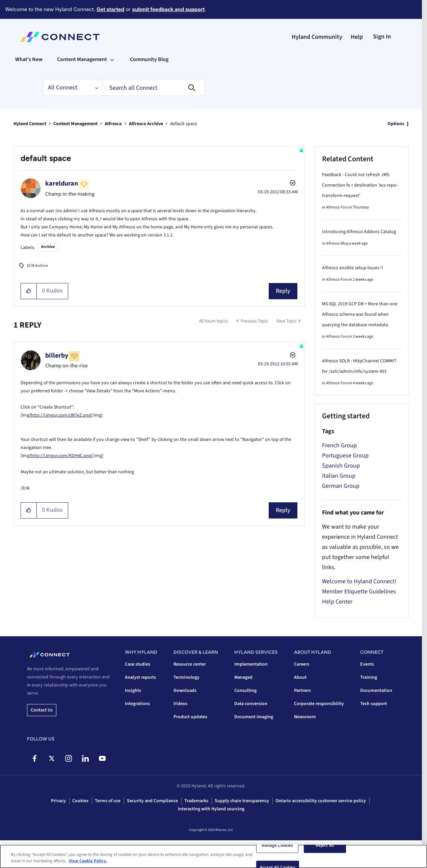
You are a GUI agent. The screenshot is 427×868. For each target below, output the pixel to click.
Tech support (373, 704)
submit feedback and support (168, 9)
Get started (110, 9)
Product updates (190, 717)
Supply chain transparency (242, 801)
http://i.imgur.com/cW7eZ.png (61, 415)
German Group (341, 486)
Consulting (245, 691)
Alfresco (113, 124)
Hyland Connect (30, 124)
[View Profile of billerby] (57, 356)
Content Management (75, 124)
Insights (133, 691)
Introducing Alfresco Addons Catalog (359, 232)
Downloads (185, 691)
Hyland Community (317, 37)
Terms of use (108, 801)
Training (369, 677)
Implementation (251, 664)
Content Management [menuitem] (82, 59)
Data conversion (251, 704)
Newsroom (305, 717)
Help (357, 37)
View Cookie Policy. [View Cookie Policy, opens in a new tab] (88, 861)
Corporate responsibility (319, 704)
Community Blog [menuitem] (149, 59)
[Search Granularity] (73, 88)
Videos (180, 704)
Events (367, 664)
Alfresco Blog (337, 243)
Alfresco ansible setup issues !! (353, 268)
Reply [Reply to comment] (283, 510)
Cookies (80, 801)
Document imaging (254, 717)
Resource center (190, 664)
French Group (339, 445)
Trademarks (196, 801)
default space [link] (184, 124)
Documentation (376, 691)
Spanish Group (341, 466)
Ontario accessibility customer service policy (321, 801)
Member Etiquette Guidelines (359, 592)
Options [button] (396, 124)
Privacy (58, 801)
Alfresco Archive (146, 124)
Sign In (382, 37)
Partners (302, 691)
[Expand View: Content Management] (112, 59)
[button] (29, 291)
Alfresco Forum (339, 207)
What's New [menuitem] (29, 59)
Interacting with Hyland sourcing (211, 809)
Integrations (137, 704)
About (300, 677)
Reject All (325, 846)
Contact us (42, 710)
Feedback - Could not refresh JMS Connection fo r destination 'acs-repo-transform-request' (360, 185)
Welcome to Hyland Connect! (359, 581)
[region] (213, 856)
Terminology (186, 677)
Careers (302, 664)
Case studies (138, 664)
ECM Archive (37, 266)
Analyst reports (140, 677)
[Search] (153, 88)
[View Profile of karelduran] (62, 184)
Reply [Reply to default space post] (283, 291)
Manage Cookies (277, 846)
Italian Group (339, 476)
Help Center (337, 602)
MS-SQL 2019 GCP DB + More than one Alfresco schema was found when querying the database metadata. (360, 314)
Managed (243, 677)
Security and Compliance (152, 801)
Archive (48, 247)
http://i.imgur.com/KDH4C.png (61, 456)
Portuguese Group (345, 456)
